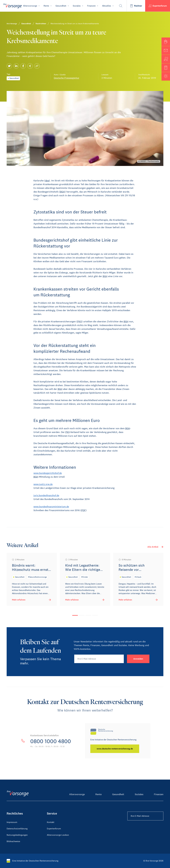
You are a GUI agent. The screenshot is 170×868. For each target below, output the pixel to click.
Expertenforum (54, 829)
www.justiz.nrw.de (43, 484)
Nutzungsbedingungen (17, 835)
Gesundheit (118, 794)
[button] (166, 42)
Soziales (139, 794)
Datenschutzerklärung (17, 829)
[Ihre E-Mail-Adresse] (99, 659)
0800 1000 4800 (51, 741)
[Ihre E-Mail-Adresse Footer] (145, 816)
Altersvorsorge (77, 794)
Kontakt (51, 822)
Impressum (12, 822)
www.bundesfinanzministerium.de (51, 507)
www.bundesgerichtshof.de (48, 473)
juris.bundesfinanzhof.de (46, 495)
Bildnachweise (13, 841)
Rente (98, 794)
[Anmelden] (138, 659)
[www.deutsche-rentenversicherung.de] (115, 749)
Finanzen (159, 794)
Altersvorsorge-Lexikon (58, 835)
